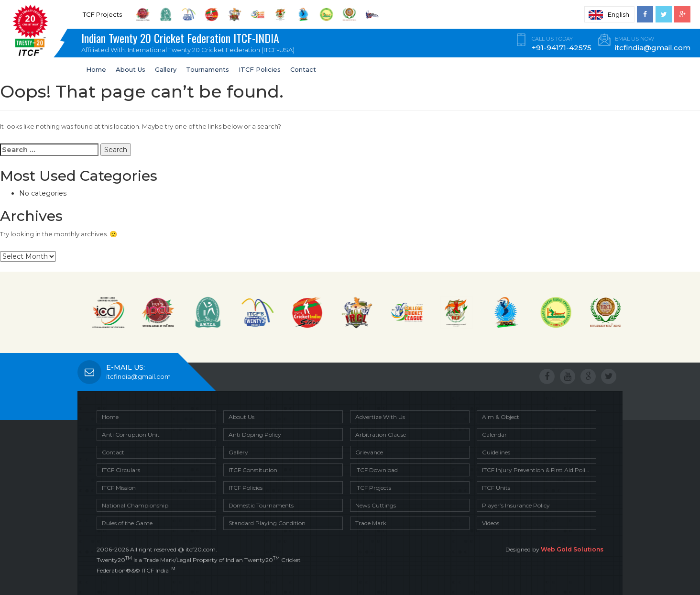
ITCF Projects (373, 488)
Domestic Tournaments (261, 505)
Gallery (166, 69)
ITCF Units (496, 488)
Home (96, 69)
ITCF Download (377, 470)
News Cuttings (376, 505)
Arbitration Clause (381, 435)
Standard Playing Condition (267, 523)
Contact (303, 69)
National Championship (135, 505)
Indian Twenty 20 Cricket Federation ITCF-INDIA (191, 43)
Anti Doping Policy (255, 435)
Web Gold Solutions (572, 549)
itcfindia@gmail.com (138, 376)
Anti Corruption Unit (131, 435)
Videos (491, 523)
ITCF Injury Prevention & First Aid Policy (537, 470)
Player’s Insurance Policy (516, 505)
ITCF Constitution (253, 470)
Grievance (369, 452)
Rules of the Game (127, 523)
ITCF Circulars (121, 470)
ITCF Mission (119, 488)
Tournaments (208, 69)
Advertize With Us (380, 417)
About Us (131, 69)
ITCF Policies (260, 69)
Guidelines (496, 452)
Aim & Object (501, 417)
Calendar (494, 435)
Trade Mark (371, 523)
